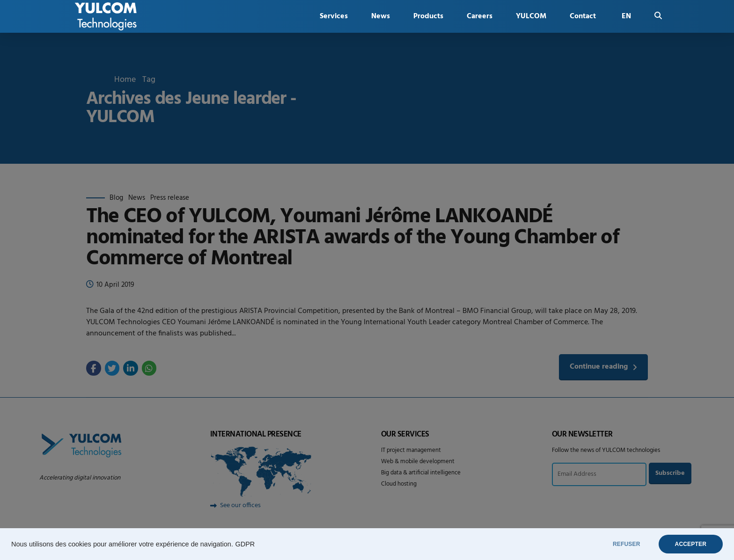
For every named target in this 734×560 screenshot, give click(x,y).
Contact (583, 16)
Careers (480, 16)
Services (334, 16)
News (381, 16)
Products (428, 16)
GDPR (245, 544)
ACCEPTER (691, 544)
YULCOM (531, 16)
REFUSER (627, 544)
